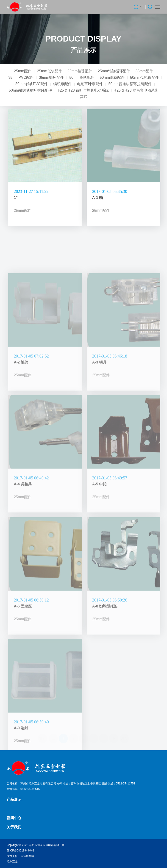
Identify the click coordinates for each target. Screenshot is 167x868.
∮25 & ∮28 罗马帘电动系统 (136, 90)
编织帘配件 (62, 84)
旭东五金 (12, 862)
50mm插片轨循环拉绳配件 (30, 90)
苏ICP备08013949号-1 (20, 851)
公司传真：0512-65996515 (23, 789)
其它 (83, 97)
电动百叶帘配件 (90, 84)
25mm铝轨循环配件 (114, 71)
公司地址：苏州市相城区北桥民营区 (79, 784)
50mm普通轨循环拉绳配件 (130, 84)
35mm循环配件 (51, 78)
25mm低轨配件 (49, 71)
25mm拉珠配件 (80, 71)
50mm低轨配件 (112, 78)
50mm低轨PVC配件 (32, 84)
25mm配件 (23, 71)
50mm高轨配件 (82, 78)
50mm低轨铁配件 (144, 78)
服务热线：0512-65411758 (119, 784)
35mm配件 (144, 71)
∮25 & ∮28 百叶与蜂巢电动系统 (83, 90)
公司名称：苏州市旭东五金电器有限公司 (31, 784)
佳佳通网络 (27, 856)
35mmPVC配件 (21, 78)
